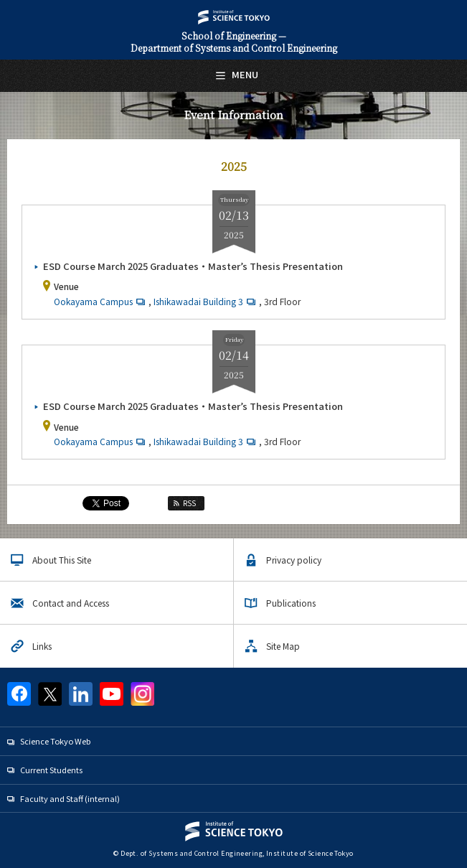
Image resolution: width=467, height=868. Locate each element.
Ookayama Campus (101, 301)
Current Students (51, 770)
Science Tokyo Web (55, 741)
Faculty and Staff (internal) (70, 798)
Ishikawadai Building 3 (206, 301)
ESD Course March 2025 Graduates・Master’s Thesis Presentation (193, 266)
